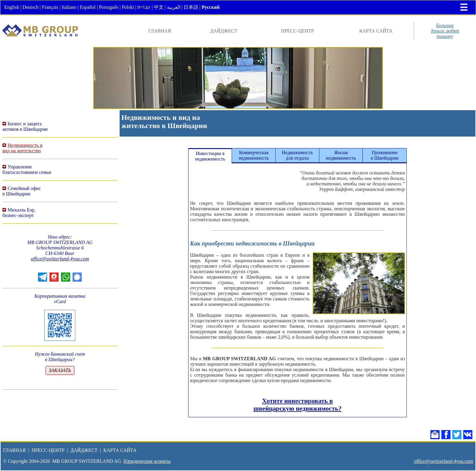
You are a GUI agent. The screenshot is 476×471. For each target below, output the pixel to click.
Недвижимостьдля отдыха (297, 155)
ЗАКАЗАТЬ (60, 370)
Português (109, 7)
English (12, 7)
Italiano (69, 7)
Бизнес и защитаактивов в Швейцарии (25, 126)
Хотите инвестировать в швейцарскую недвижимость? (297, 405)
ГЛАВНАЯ (160, 31)
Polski (128, 7)
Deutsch (30, 7)
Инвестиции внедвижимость (210, 156)
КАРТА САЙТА (376, 31)
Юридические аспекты (147, 461)
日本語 (191, 7)
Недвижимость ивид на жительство (22, 148)
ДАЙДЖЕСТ (224, 31)
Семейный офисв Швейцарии (22, 191)
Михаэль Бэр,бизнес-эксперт (19, 213)
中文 (159, 7)
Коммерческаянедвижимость (254, 155)
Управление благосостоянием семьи (27, 169)
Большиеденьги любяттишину (445, 31)
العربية (174, 7)
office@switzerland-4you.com (60, 259)
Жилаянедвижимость (341, 155)
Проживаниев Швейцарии (385, 155)
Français (50, 7)
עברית (144, 7)
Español (88, 7)
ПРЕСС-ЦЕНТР (297, 31)
